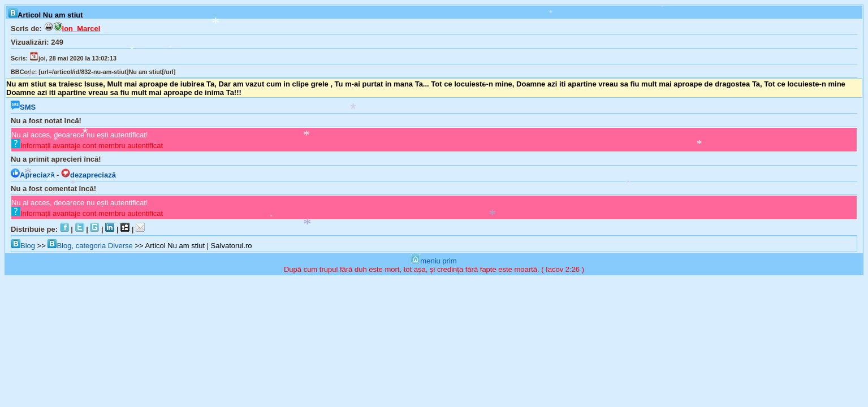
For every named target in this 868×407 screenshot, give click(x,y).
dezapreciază (88, 175)
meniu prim (434, 261)
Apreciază (33, 175)
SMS (23, 107)
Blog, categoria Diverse (90, 246)
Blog (23, 246)
